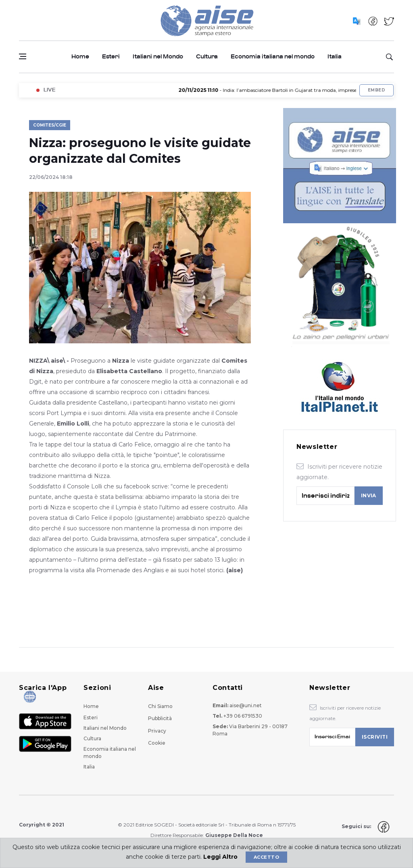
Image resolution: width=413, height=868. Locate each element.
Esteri (111, 57)
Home (80, 57)
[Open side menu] (23, 56)
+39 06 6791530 (243, 716)
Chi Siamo (160, 706)
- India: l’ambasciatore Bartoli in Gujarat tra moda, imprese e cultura (283, 90)
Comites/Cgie (50, 125)
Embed (376, 90)
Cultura (207, 57)
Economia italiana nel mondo (273, 57)
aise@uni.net (246, 705)
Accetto (266, 857)
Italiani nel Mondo (158, 57)
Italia (335, 57)
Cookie (157, 743)
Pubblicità (160, 718)
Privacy (157, 731)
